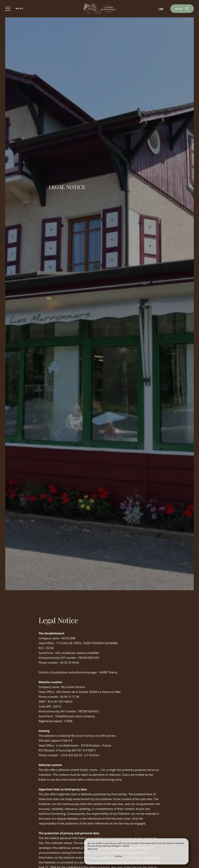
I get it (99, 857)
